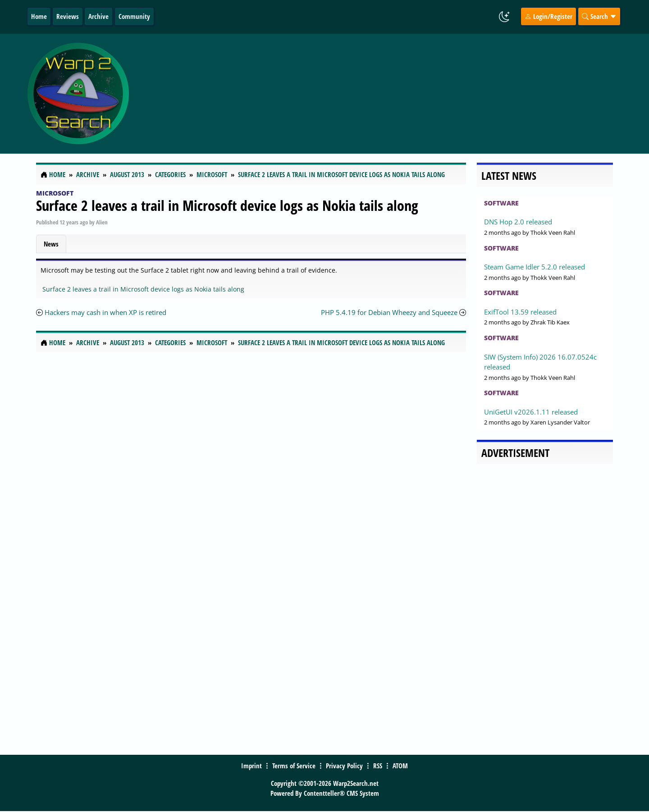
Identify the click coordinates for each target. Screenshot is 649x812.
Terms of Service (294, 766)
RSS (378, 766)
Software (501, 203)
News (51, 244)
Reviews (68, 16)
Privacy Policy (344, 766)
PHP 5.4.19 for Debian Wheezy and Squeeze (389, 312)
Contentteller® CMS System (341, 793)
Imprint (251, 766)
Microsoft (55, 193)
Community (134, 16)
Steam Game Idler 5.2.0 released (535, 267)
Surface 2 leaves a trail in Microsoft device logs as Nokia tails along (227, 205)
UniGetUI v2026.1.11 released (531, 412)
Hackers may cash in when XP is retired (105, 312)
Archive (98, 16)
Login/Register (548, 16)
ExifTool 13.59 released (520, 312)
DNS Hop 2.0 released (518, 222)
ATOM (400, 766)
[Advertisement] (378, 94)
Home (39, 16)
